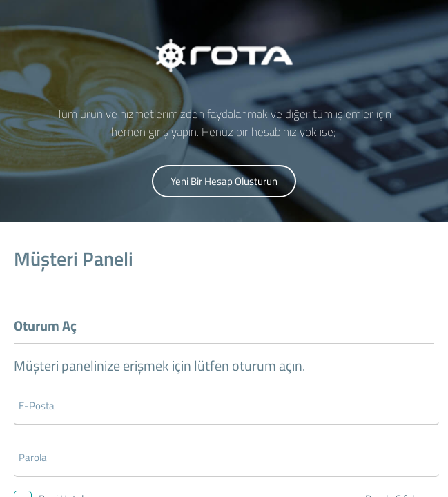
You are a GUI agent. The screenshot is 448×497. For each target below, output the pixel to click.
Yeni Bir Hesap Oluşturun (224, 181)
